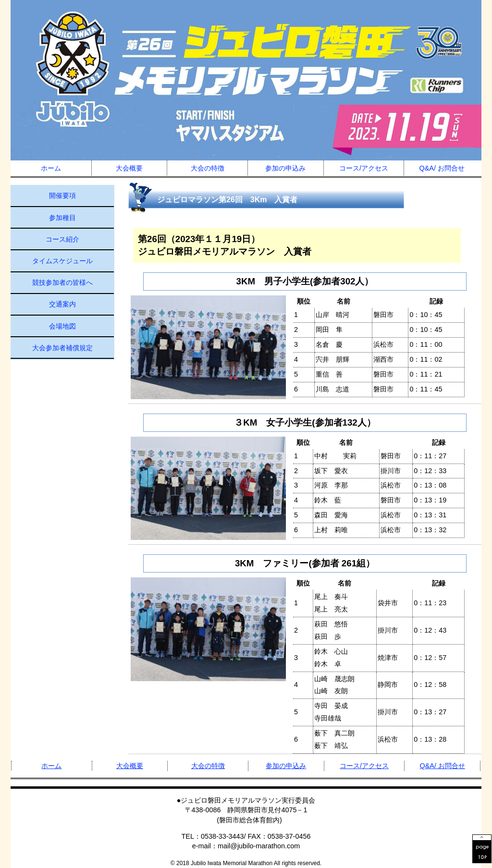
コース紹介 (62, 239)
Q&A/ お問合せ (442, 168)
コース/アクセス (364, 168)
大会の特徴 (208, 168)
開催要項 (62, 196)
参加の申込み (285, 168)
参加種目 (62, 218)
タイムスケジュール (62, 261)
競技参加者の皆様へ (62, 282)
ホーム (51, 168)
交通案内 (62, 304)
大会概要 (129, 168)
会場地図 (62, 326)
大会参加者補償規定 (62, 348)
